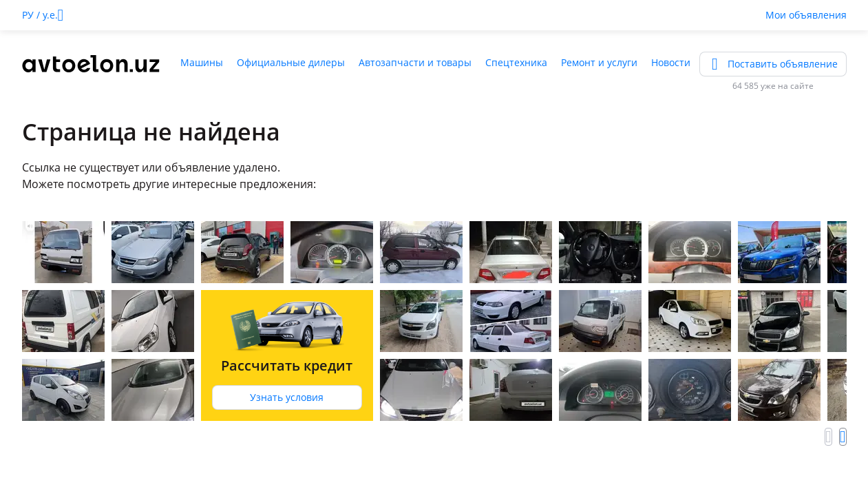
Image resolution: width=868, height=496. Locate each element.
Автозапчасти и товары (415, 62)
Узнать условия (287, 397)
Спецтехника (516, 62)
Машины (202, 62)
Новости (671, 62)
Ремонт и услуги (599, 62)
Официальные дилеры (291, 62)
